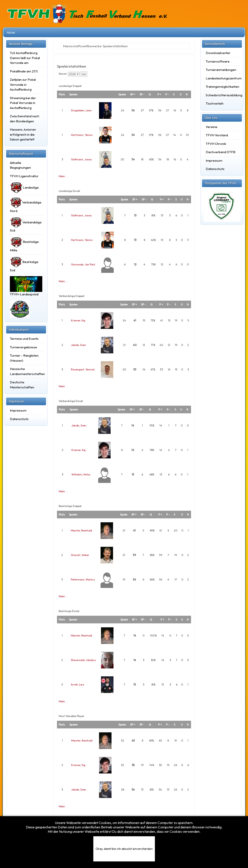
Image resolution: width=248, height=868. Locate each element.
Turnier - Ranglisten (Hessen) (24, 358)
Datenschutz (19, 419)
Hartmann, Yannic (82, 135)
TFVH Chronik (216, 144)
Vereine (212, 127)
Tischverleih (215, 103)
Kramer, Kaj (78, 320)
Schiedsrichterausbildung (222, 95)
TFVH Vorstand (217, 135)
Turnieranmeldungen (221, 70)
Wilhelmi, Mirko (81, 474)
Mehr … (63, 176)
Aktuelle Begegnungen (20, 165)
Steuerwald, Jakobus (83, 660)
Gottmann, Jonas (81, 159)
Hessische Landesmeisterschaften (26, 371)
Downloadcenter (218, 53)
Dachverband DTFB (221, 152)
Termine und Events (24, 339)
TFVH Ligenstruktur (24, 176)
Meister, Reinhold (81, 530)
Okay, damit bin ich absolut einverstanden (124, 849)
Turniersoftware (218, 61)
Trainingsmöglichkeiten (222, 87)
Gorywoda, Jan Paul (83, 264)
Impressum (18, 410)
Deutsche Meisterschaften (22, 385)
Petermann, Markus (83, 580)
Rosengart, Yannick (83, 369)
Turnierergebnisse (23, 347)
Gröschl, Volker (80, 555)
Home (11, 33)
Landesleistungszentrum (222, 78)
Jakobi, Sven (78, 345)
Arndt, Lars (78, 685)
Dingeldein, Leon (81, 110)
